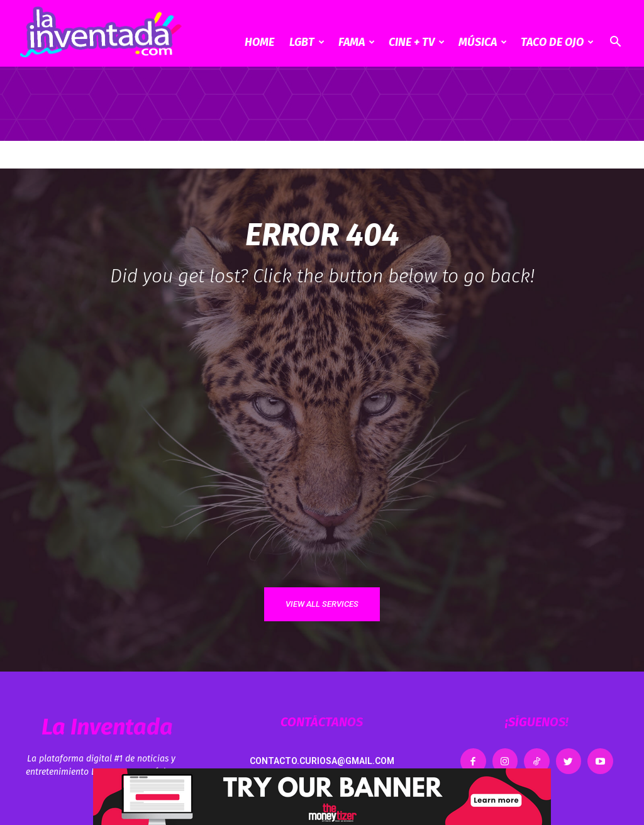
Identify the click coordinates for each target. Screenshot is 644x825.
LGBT (307, 42)
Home (259, 42)
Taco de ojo (557, 42)
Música (483, 42)
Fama (357, 42)
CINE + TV (417, 42)
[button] (615, 43)
